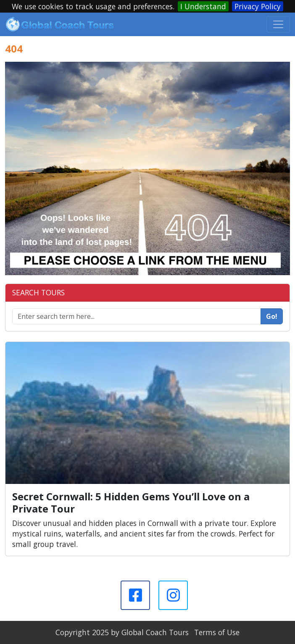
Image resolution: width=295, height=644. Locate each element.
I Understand (203, 6)
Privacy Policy (258, 6)
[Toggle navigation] (278, 24)
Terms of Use (217, 632)
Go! (272, 316)
